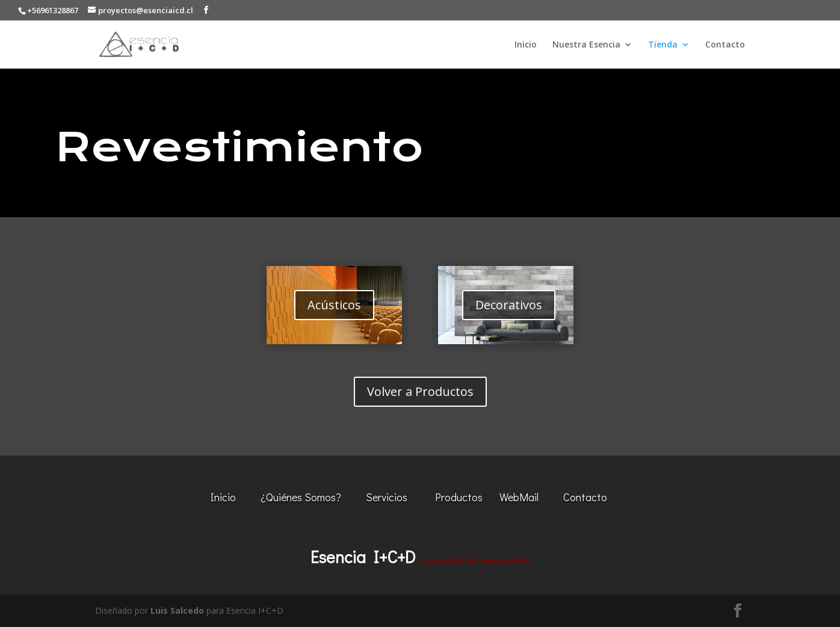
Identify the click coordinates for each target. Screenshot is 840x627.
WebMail (519, 497)
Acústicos (334, 305)
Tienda (663, 45)
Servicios (387, 497)
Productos (459, 497)
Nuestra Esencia (586, 45)
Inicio (526, 45)
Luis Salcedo (177, 610)
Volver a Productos (420, 391)
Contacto (725, 45)
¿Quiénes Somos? (301, 497)
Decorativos (509, 305)
